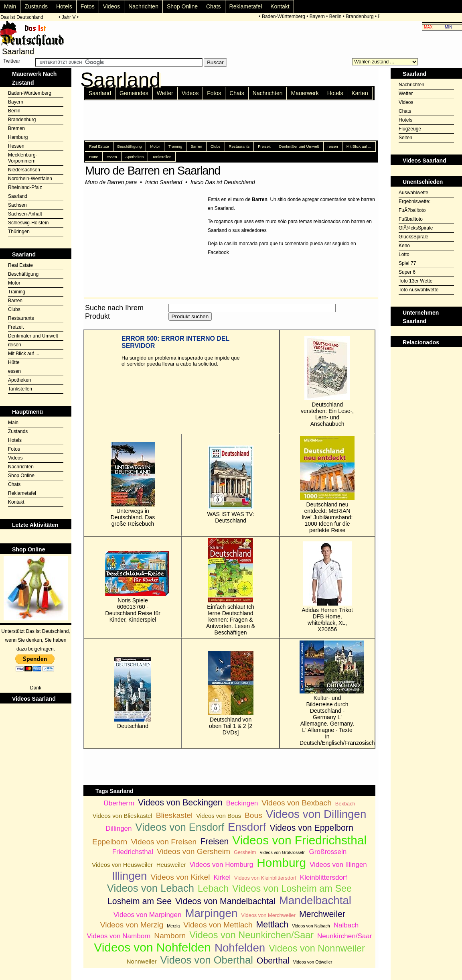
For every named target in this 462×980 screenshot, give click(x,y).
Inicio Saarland (164, 182)
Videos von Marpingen (147, 915)
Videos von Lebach (151, 888)
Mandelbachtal (315, 900)
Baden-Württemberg (285, 16)
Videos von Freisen (164, 842)
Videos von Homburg (221, 865)
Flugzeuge (410, 129)
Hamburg (18, 137)
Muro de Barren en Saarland (153, 171)
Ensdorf (247, 827)
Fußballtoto (411, 219)
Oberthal (273, 961)
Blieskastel (174, 815)
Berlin (337, 16)
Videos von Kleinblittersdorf (265, 878)
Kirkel (222, 877)
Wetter (165, 93)
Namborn (170, 936)
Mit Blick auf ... (24, 354)
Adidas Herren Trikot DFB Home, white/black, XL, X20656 (327, 587)
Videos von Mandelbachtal (225, 901)
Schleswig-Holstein (28, 223)
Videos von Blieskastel (123, 816)
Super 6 (407, 272)
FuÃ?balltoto (412, 210)
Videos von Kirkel (180, 877)
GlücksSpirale (413, 237)
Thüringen (19, 232)
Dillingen (119, 829)
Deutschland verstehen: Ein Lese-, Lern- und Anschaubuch (327, 381)
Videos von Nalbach (311, 926)
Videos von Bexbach (297, 803)
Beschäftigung (23, 274)
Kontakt (280, 6)
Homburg (281, 863)
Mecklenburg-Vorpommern (23, 158)
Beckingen (242, 803)
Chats (214, 6)
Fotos (88, 6)
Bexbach (345, 804)
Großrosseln (328, 852)
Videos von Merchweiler (268, 915)
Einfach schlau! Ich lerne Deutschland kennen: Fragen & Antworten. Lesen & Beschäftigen (231, 587)
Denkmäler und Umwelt (33, 336)
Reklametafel (246, 6)
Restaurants (21, 318)
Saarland (18, 196)
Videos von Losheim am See (292, 889)
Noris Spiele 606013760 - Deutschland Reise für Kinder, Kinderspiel (133, 587)
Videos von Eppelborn (312, 828)
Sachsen (17, 205)
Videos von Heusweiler (122, 865)
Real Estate (20, 265)
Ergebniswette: (414, 201)
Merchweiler (322, 914)
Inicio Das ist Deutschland (223, 182)
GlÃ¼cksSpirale (416, 228)
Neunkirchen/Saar (344, 936)
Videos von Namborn (119, 936)
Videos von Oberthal (206, 960)
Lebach (213, 889)
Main (10, 6)
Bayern (319, 16)
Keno (404, 246)
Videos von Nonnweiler (317, 948)
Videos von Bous (219, 816)
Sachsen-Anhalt (25, 214)
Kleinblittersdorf (324, 877)
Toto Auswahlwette (418, 290)
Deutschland (133, 693)
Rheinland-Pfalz (25, 187)
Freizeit (16, 327)
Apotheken (19, 380)
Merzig (173, 926)
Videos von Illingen (338, 865)
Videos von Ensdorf (180, 827)
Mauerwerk (305, 93)
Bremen (16, 128)
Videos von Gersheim (194, 851)
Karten (360, 93)
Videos (112, 6)
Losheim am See (140, 901)
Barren (15, 301)
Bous (253, 815)
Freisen (214, 842)
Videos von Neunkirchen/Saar (251, 935)
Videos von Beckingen (180, 803)
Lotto (404, 254)
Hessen (16, 146)
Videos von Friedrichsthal (299, 840)
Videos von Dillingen (316, 814)
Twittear (12, 61)
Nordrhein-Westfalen (30, 179)
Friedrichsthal (133, 852)
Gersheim (245, 852)
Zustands (36, 6)
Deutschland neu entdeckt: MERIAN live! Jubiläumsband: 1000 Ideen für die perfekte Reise (327, 485)
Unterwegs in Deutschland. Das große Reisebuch (133, 485)
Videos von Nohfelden (152, 947)
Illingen (130, 876)
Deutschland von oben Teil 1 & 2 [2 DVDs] (231, 693)
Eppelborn (110, 842)
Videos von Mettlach (218, 925)
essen (14, 371)
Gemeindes (134, 93)
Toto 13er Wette (416, 281)
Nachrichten (143, 6)
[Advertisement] (426, 367)
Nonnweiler (142, 961)
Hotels (64, 6)
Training (17, 292)
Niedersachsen (24, 170)
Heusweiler (171, 865)
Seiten (405, 138)
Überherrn (119, 803)
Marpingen (211, 913)
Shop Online (182, 6)
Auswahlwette (413, 193)
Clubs (14, 309)
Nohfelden (240, 948)
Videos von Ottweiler (313, 962)
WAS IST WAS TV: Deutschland (231, 485)
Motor (14, 283)
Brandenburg (361, 16)
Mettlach (273, 925)
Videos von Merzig (132, 925)
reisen (15, 345)
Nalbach (346, 925)
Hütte (14, 362)
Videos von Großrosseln (282, 852)
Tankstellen (20, 389)
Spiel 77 (407, 263)
